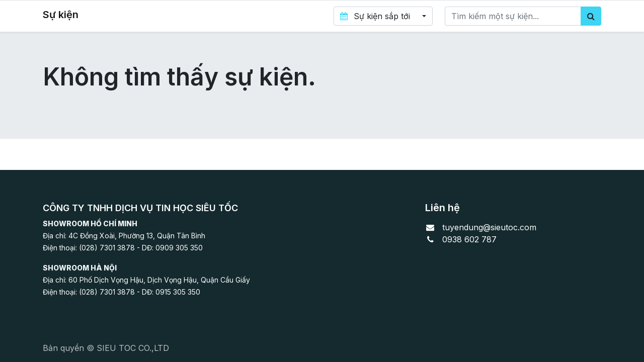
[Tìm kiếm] (591, 16)
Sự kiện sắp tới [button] (376, 16)
